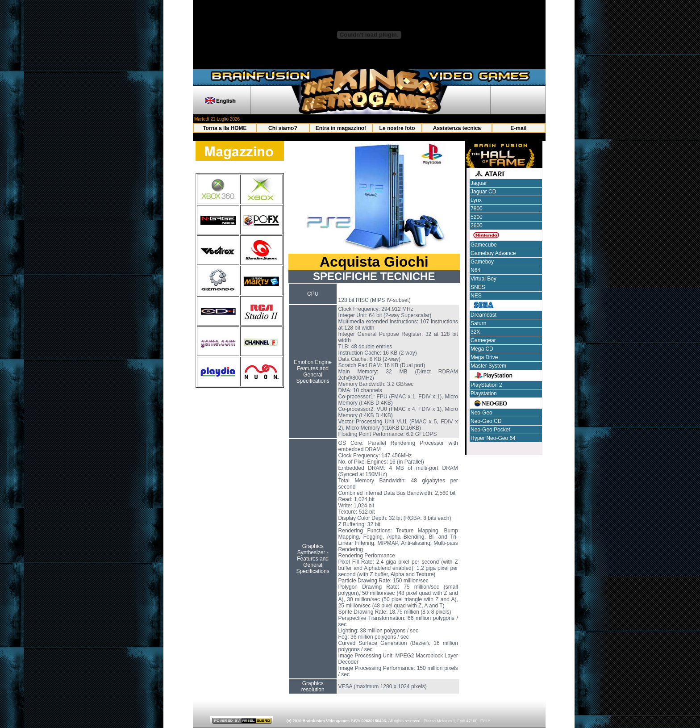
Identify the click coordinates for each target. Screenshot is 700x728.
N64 (475, 270)
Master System (488, 366)
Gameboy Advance (493, 253)
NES (476, 296)
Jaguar (479, 183)
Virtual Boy (483, 279)
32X (475, 332)
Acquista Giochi (374, 262)
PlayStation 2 (486, 385)
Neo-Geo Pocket (490, 430)
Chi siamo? (283, 128)
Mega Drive (484, 357)
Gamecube (484, 245)
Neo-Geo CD (486, 421)
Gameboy (482, 262)
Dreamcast (483, 315)
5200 (477, 217)
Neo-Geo (481, 413)
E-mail (518, 128)
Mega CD (482, 349)
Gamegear (483, 340)
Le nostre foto (397, 128)
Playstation (484, 393)
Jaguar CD (483, 192)
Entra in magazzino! (341, 128)
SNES (478, 287)
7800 (477, 209)
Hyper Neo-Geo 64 (493, 438)
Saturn (478, 323)
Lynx (476, 200)
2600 (477, 226)
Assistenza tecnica (457, 128)
